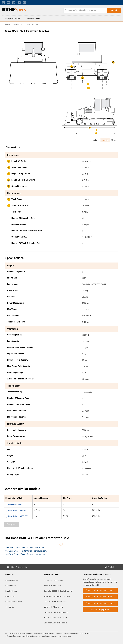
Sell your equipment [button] (100, 610)
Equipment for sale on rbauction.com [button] (102, 590)
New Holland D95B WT (18, 516)
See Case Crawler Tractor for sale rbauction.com (26, 547)
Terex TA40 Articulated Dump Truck (57, 596)
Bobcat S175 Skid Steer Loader (55, 618)
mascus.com (10, 596)
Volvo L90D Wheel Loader (53, 607)
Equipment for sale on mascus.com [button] (102, 603)
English (112, 567)
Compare (11, 524)
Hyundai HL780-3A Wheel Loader (56, 612)
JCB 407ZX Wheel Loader (53, 580)
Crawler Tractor (18, 25)
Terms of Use (84, 634)
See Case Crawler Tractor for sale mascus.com (25, 554)
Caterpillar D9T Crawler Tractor (55, 623)
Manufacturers (34, 18)
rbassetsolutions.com (14, 602)
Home (7, 25)
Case (28, 25)
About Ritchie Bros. (13, 580)
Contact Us (22, 567)
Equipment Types (13, 18)
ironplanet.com (11, 591)
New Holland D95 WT (17, 511)
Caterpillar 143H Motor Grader (55, 602)
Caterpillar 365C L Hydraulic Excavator (58, 591)
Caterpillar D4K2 (15, 505)
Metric (114, 140)
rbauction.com (11, 586)
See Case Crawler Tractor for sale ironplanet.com (26, 551)
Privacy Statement (72, 634)
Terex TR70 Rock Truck (52, 586)
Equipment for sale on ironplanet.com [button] (102, 597)
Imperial (105, 140)
